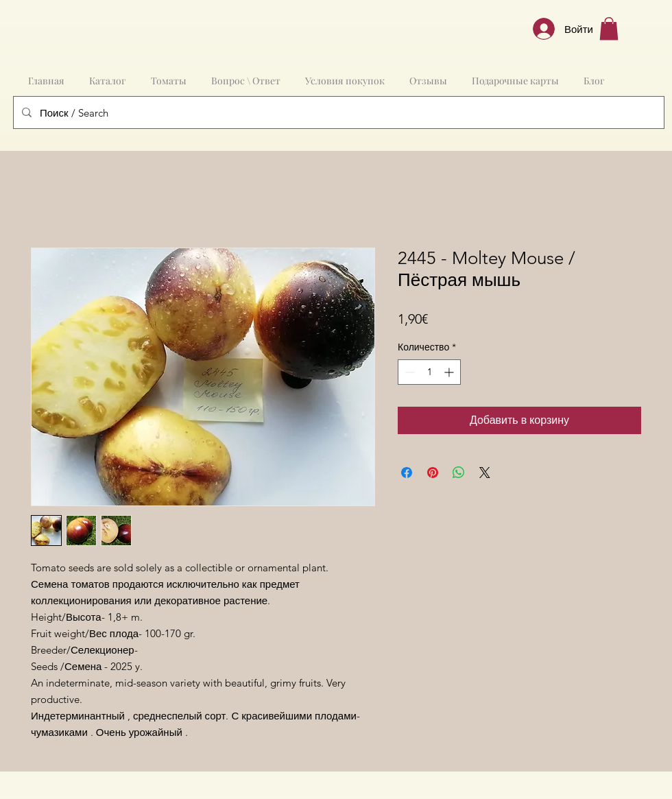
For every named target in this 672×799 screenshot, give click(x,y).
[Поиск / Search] (337, 112)
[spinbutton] (429, 372)
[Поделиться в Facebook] (407, 473)
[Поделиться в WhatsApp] (459, 473)
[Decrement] (408, 372)
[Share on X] (485, 473)
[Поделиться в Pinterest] (433, 473)
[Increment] (450, 372)
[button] (609, 28)
